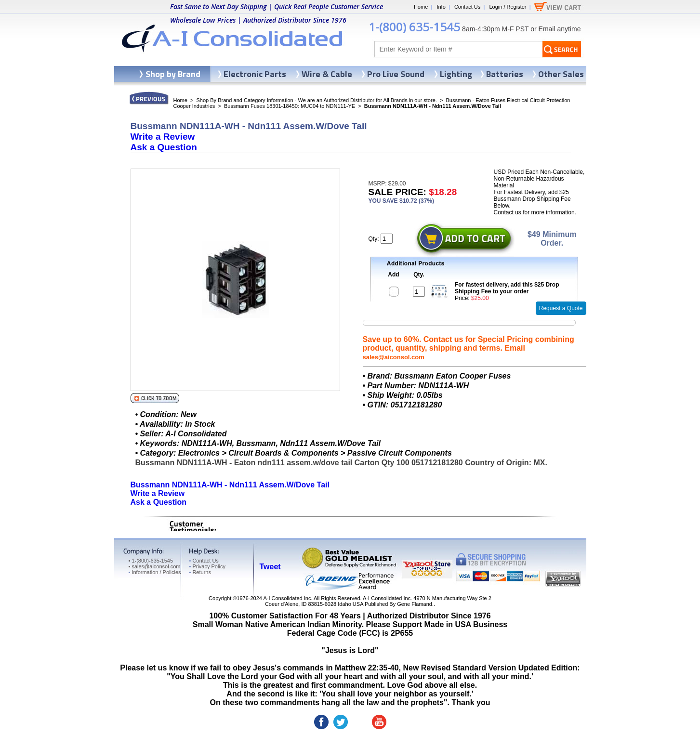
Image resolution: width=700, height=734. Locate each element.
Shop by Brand (173, 74)
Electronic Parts (255, 74)
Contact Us (467, 7)
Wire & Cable (327, 74)
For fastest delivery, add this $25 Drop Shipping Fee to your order (507, 288)
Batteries (505, 74)
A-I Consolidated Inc (287, 598)
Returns (200, 572)
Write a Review (163, 137)
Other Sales (561, 74)
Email (547, 29)
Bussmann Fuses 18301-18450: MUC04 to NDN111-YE (290, 106)
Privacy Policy (207, 566)
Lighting (456, 74)
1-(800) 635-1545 (414, 27)
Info (441, 7)
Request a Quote (561, 308)
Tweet (270, 567)
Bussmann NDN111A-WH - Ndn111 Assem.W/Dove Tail (230, 485)
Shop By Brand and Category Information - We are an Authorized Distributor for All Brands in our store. (317, 100)
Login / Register (508, 7)
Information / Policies (155, 572)
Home (421, 7)
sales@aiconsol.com (394, 357)
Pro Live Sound (396, 74)
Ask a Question (164, 147)
